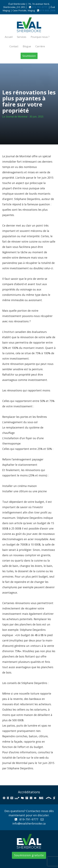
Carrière (40, 46)
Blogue (27, 46)
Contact (14, 46)
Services (22, 37)
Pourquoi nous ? (40, 37)
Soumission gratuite (29, 855)
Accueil (9, 37)
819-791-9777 (40, 7)
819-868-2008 (48, 10)
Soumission (29, 56)
